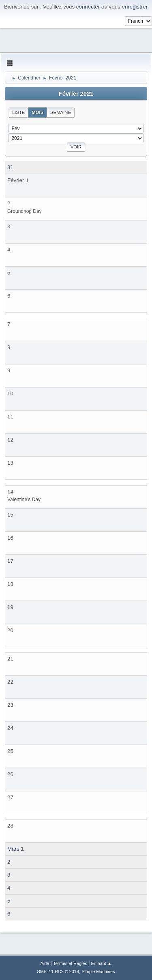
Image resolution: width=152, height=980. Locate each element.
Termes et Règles (70, 963)
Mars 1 (16, 849)
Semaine (61, 112)
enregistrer (134, 7)
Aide (45, 963)
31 (10, 167)
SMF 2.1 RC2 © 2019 (58, 971)
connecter (88, 7)
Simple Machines (98, 971)
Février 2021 (76, 94)
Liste (18, 112)
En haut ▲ (102, 963)
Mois (37, 112)
